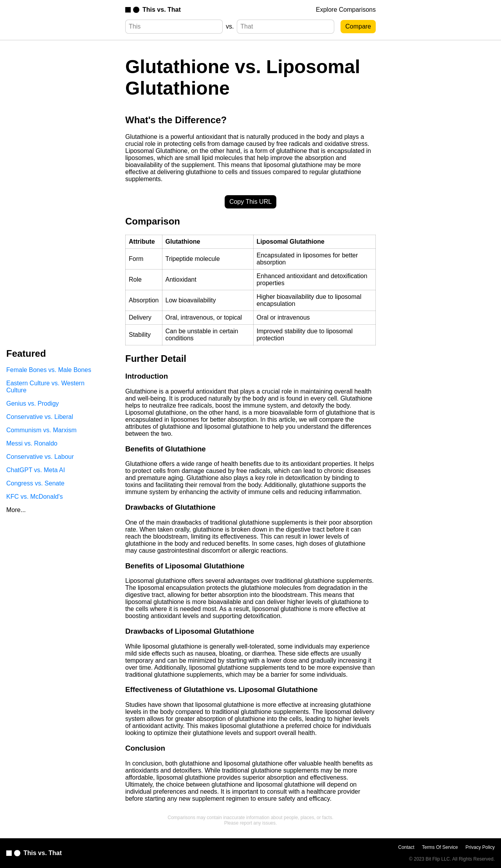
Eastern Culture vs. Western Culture (45, 387)
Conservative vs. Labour (40, 457)
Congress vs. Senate (35, 483)
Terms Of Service (440, 847)
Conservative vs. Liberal (40, 417)
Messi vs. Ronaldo (32, 443)
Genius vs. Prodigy (32, 403)
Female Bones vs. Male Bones (49, 370)
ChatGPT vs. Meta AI (36, 470)
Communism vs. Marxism (41, 430)
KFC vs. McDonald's (34, 497)
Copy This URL (250, 202)
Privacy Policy (480, 847)
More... (16, 510)
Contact (406, 847)
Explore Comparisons (346, 10)
